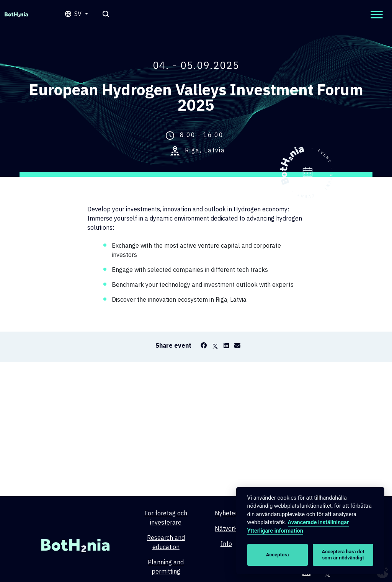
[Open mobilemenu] (377, 15)
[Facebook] (204, 345)
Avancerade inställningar (318, 522)
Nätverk (226, 528)
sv (79, 14)
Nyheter (226, 513)
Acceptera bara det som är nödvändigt (343, 555)
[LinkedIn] (226, 345)
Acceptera (278, 555)
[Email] (237, 345)
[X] (215, 345)
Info (226, 544)
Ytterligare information (275, 531)
